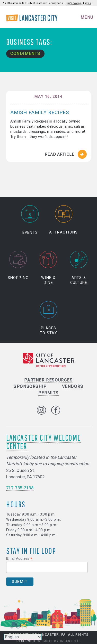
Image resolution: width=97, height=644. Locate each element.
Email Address (19, 559)
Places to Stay (49, 318)
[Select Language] (23, 637)
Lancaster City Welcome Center (43, 442)
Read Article (60, 154)
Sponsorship (30, 386)
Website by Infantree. (59, 641)
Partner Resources (48, 380)
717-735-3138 (20, 488)
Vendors (73, 386)
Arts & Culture (79, 268)
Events (30, 220)
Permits (48, 393)
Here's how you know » (78, 3)
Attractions (63, 220)
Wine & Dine (48, 268)
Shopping (18, 265)
